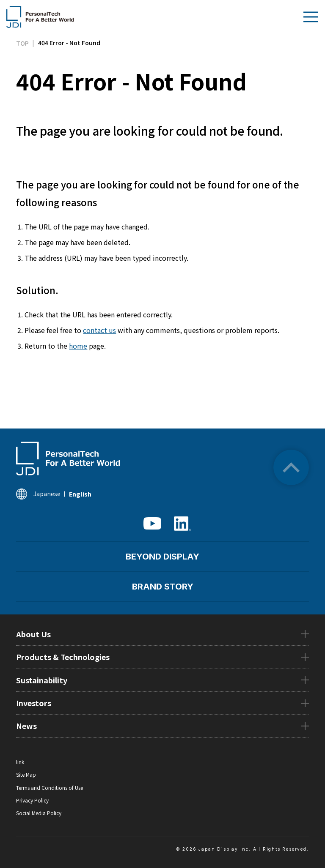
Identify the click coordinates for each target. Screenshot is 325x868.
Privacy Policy (32, 800)
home (78, 346)
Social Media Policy (39, 813)
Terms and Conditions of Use (50, 787)
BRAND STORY (163, 587)
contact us (99, 330)
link (20, 762)
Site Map (26, 774)
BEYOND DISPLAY (162, 557)
